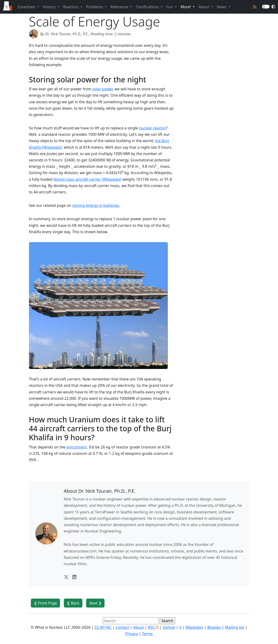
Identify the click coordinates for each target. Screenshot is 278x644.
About (204, 7)
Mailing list (235, 627)
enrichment (77, 447)
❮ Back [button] (73, 603)
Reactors (71, 7)
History (50, 7)
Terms (147, 634)
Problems (95, 7)
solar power (102, 89)
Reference (120, 7)
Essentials (27, 7)
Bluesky (214, 627)
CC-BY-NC (103, 627)
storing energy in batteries (96, 205)
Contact (122, 627)
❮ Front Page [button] (46, 603)
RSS (153, 627)
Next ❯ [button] (95, 603)
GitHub (169, 627)
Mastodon (194, 627)
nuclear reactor (152, 128)
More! (186, 7)
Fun (170, 7)
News (222, 7)
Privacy (131, 634)
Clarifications (148, 7)
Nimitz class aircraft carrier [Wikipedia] (87, 179)
